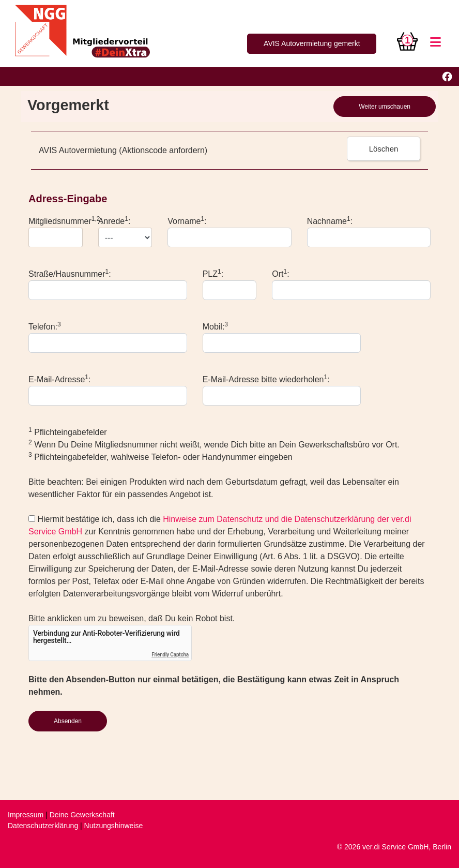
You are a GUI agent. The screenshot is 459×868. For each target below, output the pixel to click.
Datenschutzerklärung (43, 826)
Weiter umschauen (385, 107)
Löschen (384, 149)
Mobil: (215, 326)
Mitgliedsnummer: (65, 220)
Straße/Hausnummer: (70, 273)
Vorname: (187, 220)
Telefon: (45, 326)
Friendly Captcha (170, 655)
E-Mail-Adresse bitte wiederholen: (266, 379)
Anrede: (114, 220)
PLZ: (213, 273)
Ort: (280, 273)
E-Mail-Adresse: (60, 379)
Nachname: (330, 220)
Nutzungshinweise (114, 826)
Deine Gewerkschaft (82, 815)
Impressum (26, 815)
